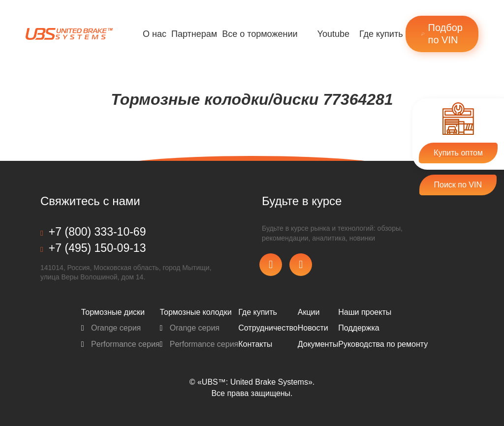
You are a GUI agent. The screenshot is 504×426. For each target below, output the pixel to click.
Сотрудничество (268, 328)
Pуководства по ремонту (383, 344)
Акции (309, 312)
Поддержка (359, 328)
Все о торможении (260, 34)
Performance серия (121, 344)
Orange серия (111, 328)
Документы (318, 344)
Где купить (381, 34)
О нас (155, 34)
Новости (313, 328)
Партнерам (194, 34)
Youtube (333, 34)
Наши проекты (365, 312)
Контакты (255, 344)
